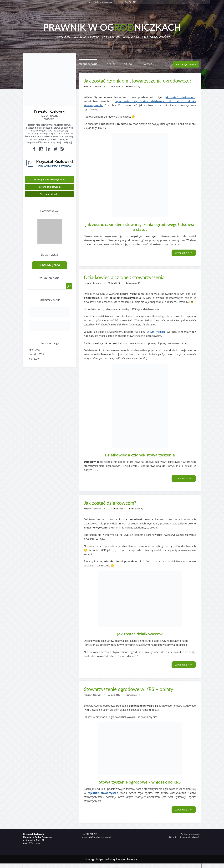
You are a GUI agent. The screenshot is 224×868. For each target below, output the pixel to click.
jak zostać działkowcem (180, 97)
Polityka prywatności (190, 834)
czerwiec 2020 (36, 354)
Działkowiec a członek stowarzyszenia (124, 277)
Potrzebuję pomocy (186, 64)
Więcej (68, 142)
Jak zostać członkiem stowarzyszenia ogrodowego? (138, 81)
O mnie (111, 64)
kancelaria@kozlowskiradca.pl (96, 837)
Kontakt (148, 64)
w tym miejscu (156, 332)
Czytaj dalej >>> (184, 253)
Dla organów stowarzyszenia (50, 180)
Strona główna (88, 64)
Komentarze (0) (133, 86)
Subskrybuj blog (50, 265)
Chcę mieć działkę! (50, 194)
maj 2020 (34, 359)
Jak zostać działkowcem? (110, 503)
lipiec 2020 (35, 350)
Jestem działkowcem (49, 187)
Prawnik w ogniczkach (112, 27)
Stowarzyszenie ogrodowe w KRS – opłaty (129, 689)
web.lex (135, 859)
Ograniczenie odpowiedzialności (185, 837)
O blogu (129, 64)
